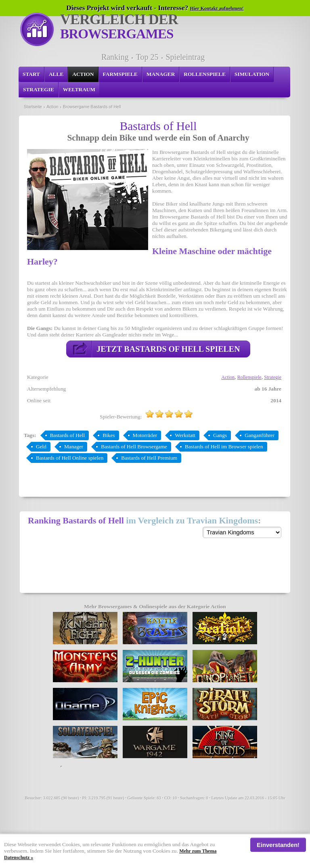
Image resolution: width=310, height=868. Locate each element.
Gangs (220, 435)
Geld (41, 447)
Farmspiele (120, 74)
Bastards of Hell (68, 435)
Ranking (115, 57)
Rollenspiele (205, 74)
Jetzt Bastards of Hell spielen (168, 349)
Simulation (252, 74)
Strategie (39, 89)
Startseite (33, 107)
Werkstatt (185, 435)
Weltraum (79, 89)
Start (31, 74)
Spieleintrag (185, 57)
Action (83, 74)
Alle (56, 74)
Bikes (109, 435)
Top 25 (147, 57)
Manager (161, 74)
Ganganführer (260, 435)
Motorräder (145, 435)
